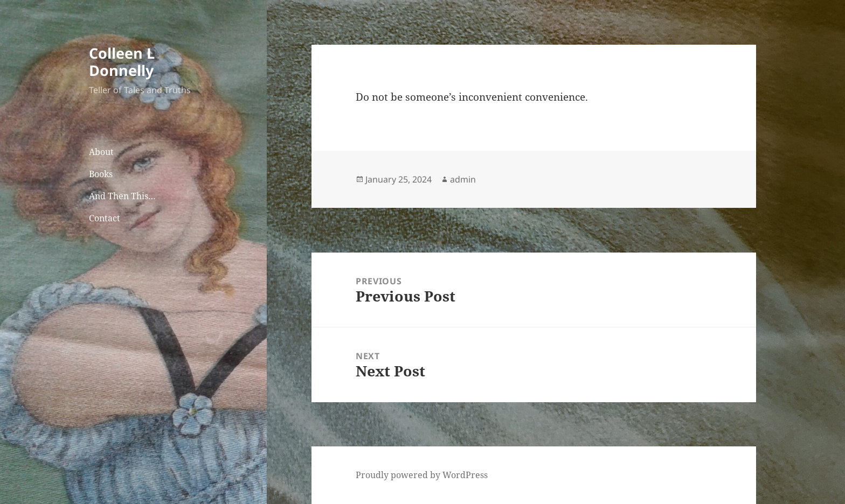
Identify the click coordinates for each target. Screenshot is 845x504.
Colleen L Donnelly (122, 62)
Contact (105, 218)
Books (101, 174)
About (101, 152)
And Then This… (122, 196)
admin (463, 179)
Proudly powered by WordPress (422, 475)
